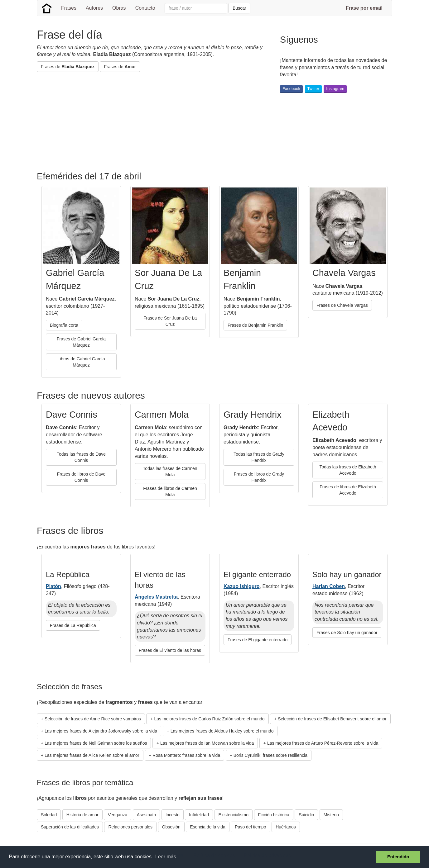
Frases (69, 8)
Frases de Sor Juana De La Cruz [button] (170, 321)
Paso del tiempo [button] (250, 827)
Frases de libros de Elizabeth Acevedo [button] (348, 490)
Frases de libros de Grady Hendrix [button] (259, 477)
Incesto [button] (173, 815)
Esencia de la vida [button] (208, 827)
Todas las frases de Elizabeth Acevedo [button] (348, 470)
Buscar (239, 8)
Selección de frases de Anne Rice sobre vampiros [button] (93, 719)
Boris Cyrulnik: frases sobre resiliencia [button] (270, 755)
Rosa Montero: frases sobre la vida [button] (186, 755)
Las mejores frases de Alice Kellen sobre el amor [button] (92, 755)
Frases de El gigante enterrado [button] (258, 640)
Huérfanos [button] (286, 827)
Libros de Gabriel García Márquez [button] (81, 362)
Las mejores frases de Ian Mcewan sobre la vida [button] (207, 743)
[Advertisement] (150, 122)
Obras (119, 8)
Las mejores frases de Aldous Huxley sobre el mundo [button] (222, 731)
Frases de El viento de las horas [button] (170, 650)
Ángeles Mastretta (156, 597)
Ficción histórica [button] (274, 815)
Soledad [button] (49, 815)
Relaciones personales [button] (130, 827)
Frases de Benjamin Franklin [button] (255, 325)
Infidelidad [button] (199, 815)
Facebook (291, 89)
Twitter (313, 89)
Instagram (335, 89)
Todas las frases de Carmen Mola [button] (170, 472)
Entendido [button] (398, 857)
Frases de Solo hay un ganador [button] (347, 633)
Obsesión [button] (171, 827)
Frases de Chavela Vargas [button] (342, 305)
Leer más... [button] (168, 857)
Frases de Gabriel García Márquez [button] (81, 342)
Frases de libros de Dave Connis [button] (81, 477)
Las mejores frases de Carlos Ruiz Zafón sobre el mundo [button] (210, 719)
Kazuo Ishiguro (242, 586)
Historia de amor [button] (82, 815)
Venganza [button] (118, 815)
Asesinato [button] (146, 815)
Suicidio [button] (306, 815)
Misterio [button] (331, 815)
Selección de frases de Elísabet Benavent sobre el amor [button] (332, 719)
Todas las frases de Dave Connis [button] (81, 457)
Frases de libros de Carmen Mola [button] (170, 491)
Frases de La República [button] (73, 625)
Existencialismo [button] (234, 815)
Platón (53, 586)
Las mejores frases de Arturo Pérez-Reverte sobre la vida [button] (323, 743)
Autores (94, 8)
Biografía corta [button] (64, 325)
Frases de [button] (68, 67)
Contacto (145, 8)
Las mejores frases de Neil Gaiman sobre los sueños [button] (96, 743)
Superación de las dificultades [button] (70, 827)
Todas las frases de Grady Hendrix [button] (259, 457)
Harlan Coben (329, 586)
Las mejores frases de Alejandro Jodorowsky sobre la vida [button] (101, 731)
